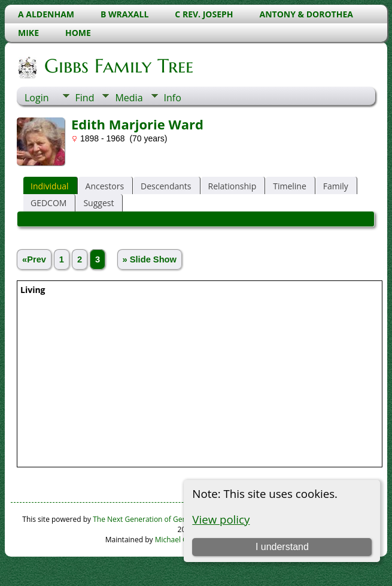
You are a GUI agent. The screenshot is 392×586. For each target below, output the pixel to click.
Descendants (166, 186)
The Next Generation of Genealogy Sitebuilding (171, 519)
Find (85, 98)
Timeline (290, 186)
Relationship (233, 186)
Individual (50, 186)
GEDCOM (48, 203)
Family (336, 186)
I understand (282, 547)
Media (129, 98)
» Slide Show (150, 259)
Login (37, 98)
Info (173, 98)
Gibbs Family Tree (118, 66)
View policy (221, 519)
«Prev (34, 259)
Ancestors (105, 186)
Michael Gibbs (179, 540)
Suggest (98, 203)
